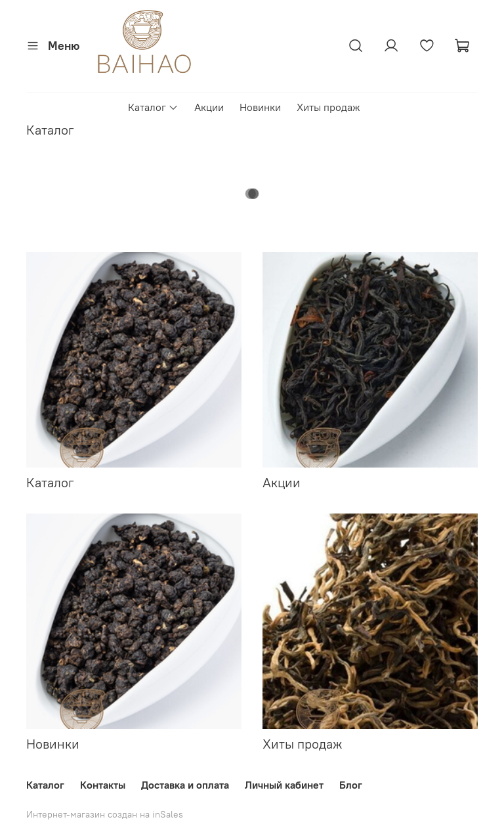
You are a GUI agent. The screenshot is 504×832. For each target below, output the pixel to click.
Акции (209, 107)
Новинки (260, 107)
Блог (351, 785)
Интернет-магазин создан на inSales (105, 814)
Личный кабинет (284, 785)
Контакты (103, 785)
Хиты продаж (328, 107)
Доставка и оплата (185, 785)
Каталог (153, 107)
